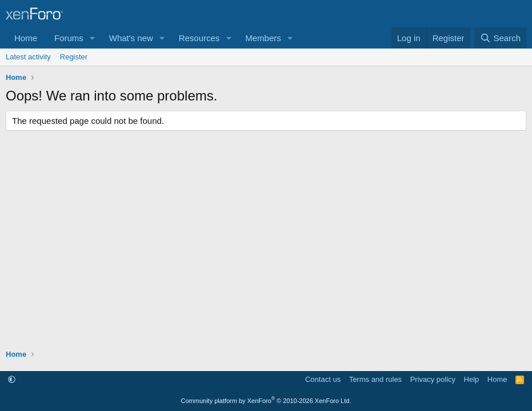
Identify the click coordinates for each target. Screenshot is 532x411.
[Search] (500, 38)
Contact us (323, 379)
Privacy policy (433, 379)
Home (26, 38)
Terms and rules (375, 379)
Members (263, 38)
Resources (199, 38)
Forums (69, 38)
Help (472, 379)
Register (74, 57)
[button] (93, 38)
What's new (131, 38)
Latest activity (28, 57)
